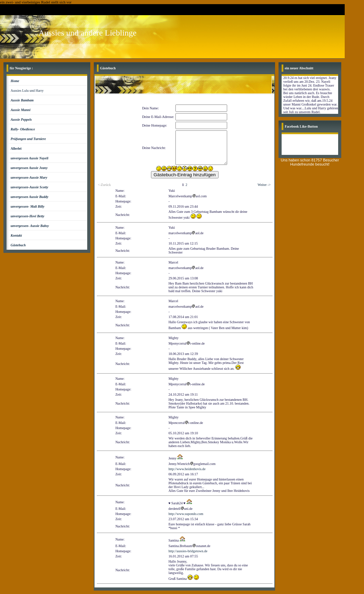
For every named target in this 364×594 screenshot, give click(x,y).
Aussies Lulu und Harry (27, 91)
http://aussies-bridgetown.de (188, 551)
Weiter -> (264, 185)
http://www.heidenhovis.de (187, 469)
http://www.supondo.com (186, 514)
